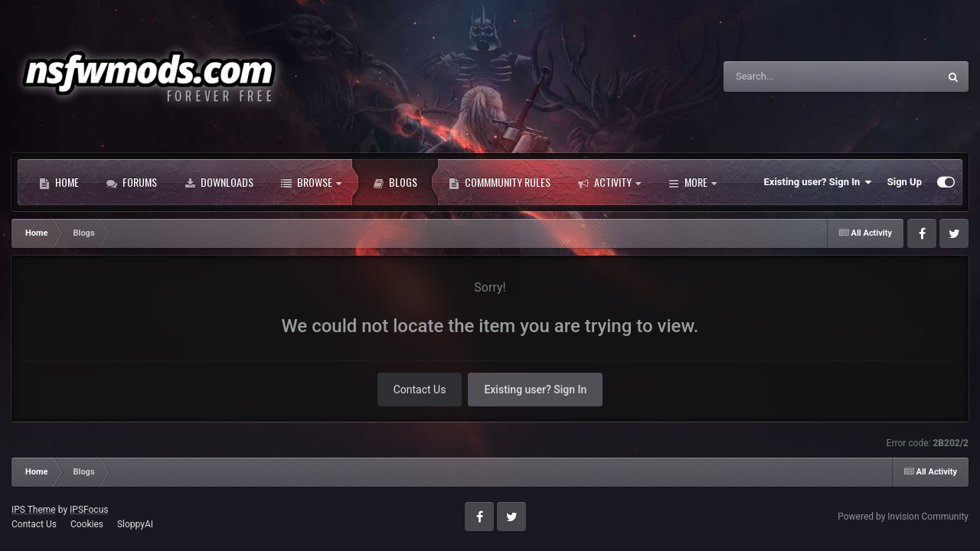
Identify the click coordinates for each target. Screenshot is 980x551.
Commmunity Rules (500, 182)
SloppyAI (135, 524)
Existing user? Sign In (818, 182)
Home (59, 182)
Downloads (219, 182)
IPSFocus (89, 510)
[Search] (791, 77)
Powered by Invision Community (903, 517)
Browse (311, 182)
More (693, 182)
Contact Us (420, 390)
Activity (609, 182)
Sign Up (905, 182)
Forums (132, 182)
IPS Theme (34, 510)
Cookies (87, 524)
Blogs (395, 182)
